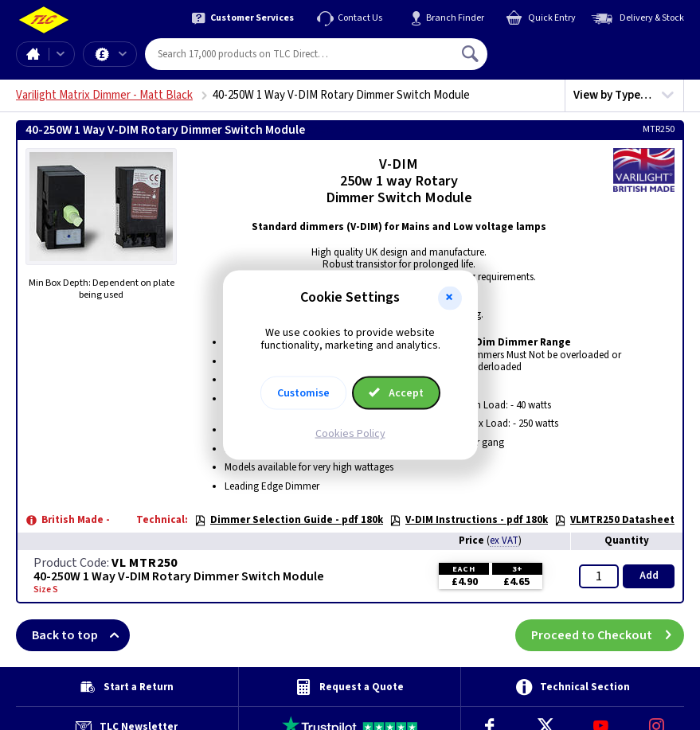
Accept (397, 393)
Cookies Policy (350, 434)
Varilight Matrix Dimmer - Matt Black (104, 95)
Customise (303, 393)
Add (649, 576)
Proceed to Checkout (608, 635)
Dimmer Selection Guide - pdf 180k (289, 520)
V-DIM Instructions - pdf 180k (469, 520)
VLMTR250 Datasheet (614, 520)
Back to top (81, 635)
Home (33, 54)
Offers (123, 54)
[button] (450, 298)
